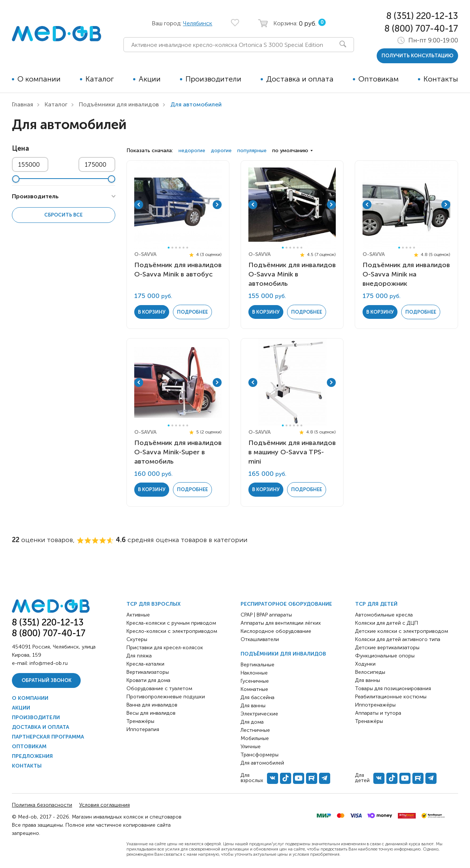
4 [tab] (180, 248)
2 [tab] (172, 248)
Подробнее (192, 312)
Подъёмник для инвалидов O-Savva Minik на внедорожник (406, 274)
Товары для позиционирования (393, 688)
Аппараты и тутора (378, 713)
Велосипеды (370, 672)
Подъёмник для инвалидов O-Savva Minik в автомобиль (292, 274)
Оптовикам (379, 79)
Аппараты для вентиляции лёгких (281, 623)
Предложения (32, 756)
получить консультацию (417, 56)
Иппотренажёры (375, 705)
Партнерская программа (48, 737)
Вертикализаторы (148, 672)
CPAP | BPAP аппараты (266, 615)
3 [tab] (176, 248)
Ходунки (365, 664)
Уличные (251, 747)
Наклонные (254, 673)
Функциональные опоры (385, 656)
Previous (139, 205)
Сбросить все (63, 215)
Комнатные (254, 689)
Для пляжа (139, 656)
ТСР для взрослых (154, 604)
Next (217, 205)
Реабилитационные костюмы (391, 697)
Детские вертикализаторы (387, 648)
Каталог (100, 79)
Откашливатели (260, 639)
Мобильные (255, 738)
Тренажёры (140, 721)
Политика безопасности (42, 805)
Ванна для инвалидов (152, 705)
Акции (150, 79)
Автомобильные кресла (384, 615)
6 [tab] (187, 248)
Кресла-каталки (145, 664)
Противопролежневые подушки (166, 697)
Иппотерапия (143, 729)
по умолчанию (290, 150)
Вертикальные (257, 665)
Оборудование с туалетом (159, 688)
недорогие (192, 150)
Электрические (259, 714)
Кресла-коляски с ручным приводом (171, 623)
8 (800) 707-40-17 (421, 28)
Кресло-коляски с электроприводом (172, 631)
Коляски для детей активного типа (398, 639)
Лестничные (255, 730)
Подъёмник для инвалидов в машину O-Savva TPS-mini (292, 452)
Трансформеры (260, 755)
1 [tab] (169, 248)
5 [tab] (184, 248)
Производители (213, 79)
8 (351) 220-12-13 (422, 16)
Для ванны (253, 706)
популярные (252, 150)
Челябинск (198, 23)
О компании (39, 79)
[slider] (16, 179)
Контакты (441, 79)
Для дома (252, 722)
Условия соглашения (104, 805)
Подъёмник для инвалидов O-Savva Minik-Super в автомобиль (178, 452)
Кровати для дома (148, 680)
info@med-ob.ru (49, 663)
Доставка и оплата (300, 79)
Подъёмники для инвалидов (119, 104)
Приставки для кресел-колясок (165, 648)
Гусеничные (255, 681)
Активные (138, 615)
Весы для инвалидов (151, 713)
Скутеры (137, 639)
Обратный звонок (46, 680)
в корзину (152, 312)
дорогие (221, 150)
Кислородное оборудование (276, 631)
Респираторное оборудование (286, 604)
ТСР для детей (376, 604)
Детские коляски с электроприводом (402, 631)
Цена (20, 149)
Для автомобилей (262, 763)
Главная (22, 104)
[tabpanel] (178, 205)
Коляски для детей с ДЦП (387, 623)
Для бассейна (257, 697)
